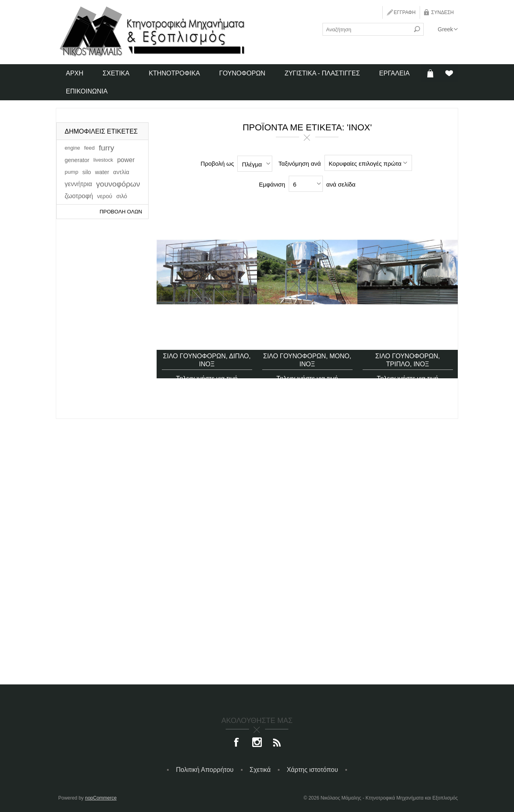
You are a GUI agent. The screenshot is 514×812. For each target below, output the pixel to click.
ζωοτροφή (79, 196)
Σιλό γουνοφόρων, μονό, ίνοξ (307, 348)
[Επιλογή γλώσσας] (448, 29)
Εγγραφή (405, 12)
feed (89, 148)
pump (71, 172)
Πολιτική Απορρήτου (205, 770)
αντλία (121, 172)
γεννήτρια (78, 184)
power (126, 160)
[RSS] (277, 743)
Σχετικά (260, 770)
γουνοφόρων (118, 184)
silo (87, 172)
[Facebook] (237, 743)
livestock (103, 160)
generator (77, 160)
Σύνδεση (443, 12)
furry (106, 148)
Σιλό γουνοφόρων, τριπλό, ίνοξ (408, 348)
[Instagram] (257, 743)
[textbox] (367, 29)
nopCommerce (101, 798)
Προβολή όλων (121, 212)
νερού (105, 196)
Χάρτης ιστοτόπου (312, 770)
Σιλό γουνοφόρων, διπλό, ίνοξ (207, 348)
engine (72, 148)
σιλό (121, 196)
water (102, 172)
